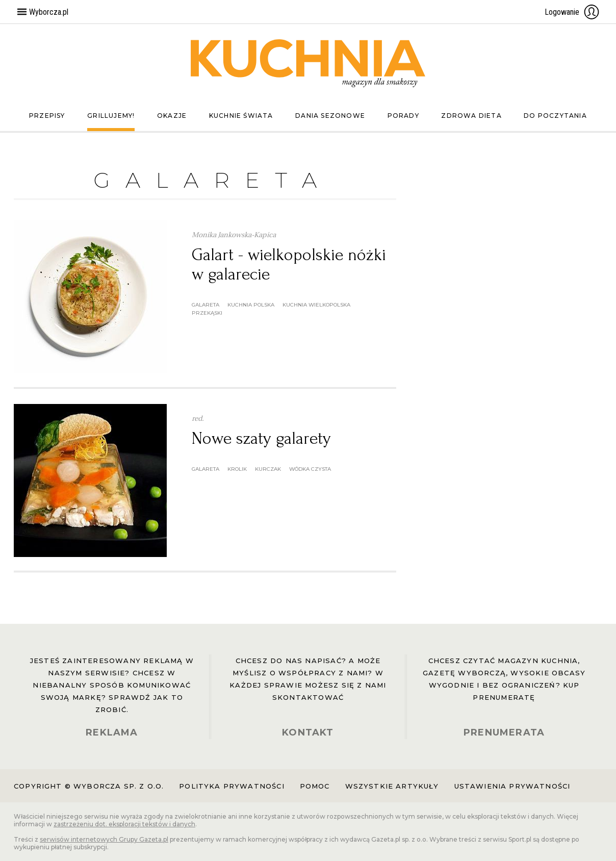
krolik (237, 469)
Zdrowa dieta (471, 116)
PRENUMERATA (504, 732)
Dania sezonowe (330, 116)
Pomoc (315, 786)
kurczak (268, 469)
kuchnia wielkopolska (316, 305)
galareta (206, 305)
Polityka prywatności (232, 786)
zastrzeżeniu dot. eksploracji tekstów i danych (124, 824)
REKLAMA (112, 732)
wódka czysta (310, 469)
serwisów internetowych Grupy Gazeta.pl (104, 839)
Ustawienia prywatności (512, 786)
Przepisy (47, 116)
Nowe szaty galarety (261, 438)
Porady (403, 116)
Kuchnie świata (241, 116)
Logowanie (572, 12)
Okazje (172, 116)
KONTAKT (308, 732)
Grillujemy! (111, 116)
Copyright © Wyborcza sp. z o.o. (89, 786)
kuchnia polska (251, 305)
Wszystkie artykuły (392, 786)
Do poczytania (555, 116)
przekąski (207, 313)
